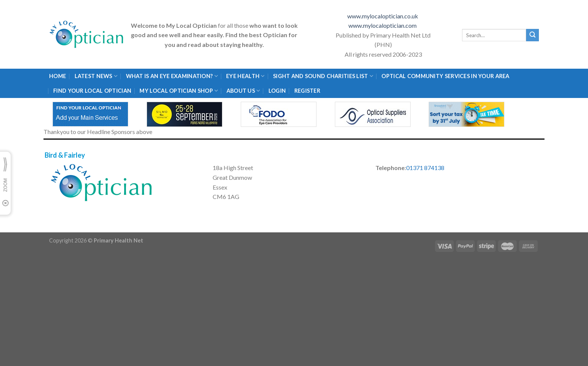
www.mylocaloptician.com (383, 25)
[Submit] (532, 35)
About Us (243, 91)
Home (58, 76)
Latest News (96, 76)
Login (277, 91)
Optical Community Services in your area (445, 76)
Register (307, 91)
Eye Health (245, 76)
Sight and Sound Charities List (323, 76)
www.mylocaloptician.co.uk (383, 16)
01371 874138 (425, 168)
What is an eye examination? (172, 76)
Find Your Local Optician (92, 91)
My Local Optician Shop (179, 91)
